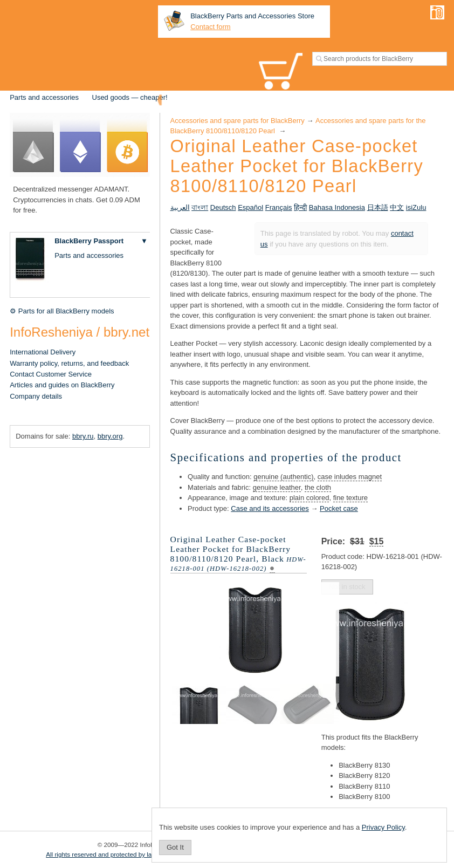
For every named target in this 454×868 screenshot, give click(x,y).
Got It (175, 847)
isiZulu (416, 207)
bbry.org (110, 436)
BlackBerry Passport (89, 241)
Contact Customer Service (51, 374)
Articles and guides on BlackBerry (62, 385)
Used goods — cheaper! (130, 97)
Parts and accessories (44, 97)
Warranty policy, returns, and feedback (69, 363)
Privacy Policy (383, 827)
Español (250, 207)
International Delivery (43, 352)
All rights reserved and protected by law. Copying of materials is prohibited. (150, 854)
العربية (180, 207)
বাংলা (200, 207)
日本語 (378, 207)
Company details (36, 396)
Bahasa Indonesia (337, 207)
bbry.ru (83, 436)
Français (279, 207)
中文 (397, 207)
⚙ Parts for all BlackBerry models (62, 311)
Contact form (210, 27)
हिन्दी (300, 207)
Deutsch (223, 207)
